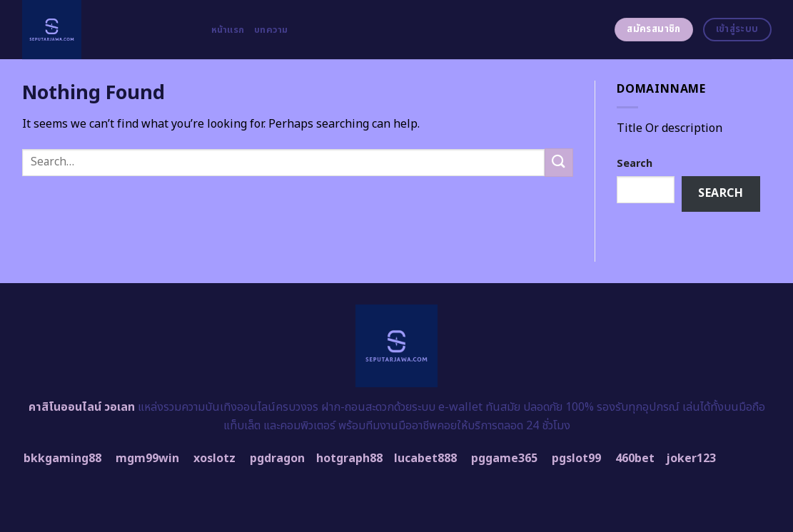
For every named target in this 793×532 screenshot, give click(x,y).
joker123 (691, 459)
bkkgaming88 (62, 459)
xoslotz (214, 459)
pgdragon (277, 459)
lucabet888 (425, 459)
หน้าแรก (228, 30)
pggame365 (504, 459)
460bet (635, 459)
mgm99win (147, 459)
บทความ (271, 30)
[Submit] (559, 162)
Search (635, 164)
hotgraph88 (349, 459)
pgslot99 (576, 459)
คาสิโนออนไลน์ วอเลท (82, 407)
